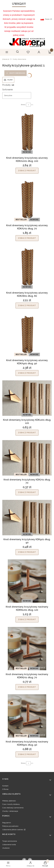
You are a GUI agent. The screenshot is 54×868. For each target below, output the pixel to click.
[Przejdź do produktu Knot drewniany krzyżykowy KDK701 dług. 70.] (27, 458)
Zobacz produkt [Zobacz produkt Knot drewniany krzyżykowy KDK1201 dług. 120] (27, 433)
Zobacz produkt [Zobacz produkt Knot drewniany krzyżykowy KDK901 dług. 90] (27, 552)
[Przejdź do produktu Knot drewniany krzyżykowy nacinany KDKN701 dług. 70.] (27, 649)
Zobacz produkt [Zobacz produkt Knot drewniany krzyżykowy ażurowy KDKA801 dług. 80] (27, 306)
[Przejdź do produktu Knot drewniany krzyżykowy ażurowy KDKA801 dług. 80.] (27, 267)
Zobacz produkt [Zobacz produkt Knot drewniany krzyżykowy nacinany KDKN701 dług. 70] (27, 687)
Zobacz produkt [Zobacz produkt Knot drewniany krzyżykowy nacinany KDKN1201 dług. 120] (27, 620)
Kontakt (5, 786)
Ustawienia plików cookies (13, 830)
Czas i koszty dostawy (11, 804)
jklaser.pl (6, 59)
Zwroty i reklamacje (10, 811)
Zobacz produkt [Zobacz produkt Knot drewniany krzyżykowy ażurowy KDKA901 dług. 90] (27, 373)
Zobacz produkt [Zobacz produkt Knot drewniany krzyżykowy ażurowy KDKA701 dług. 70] (27, 238)
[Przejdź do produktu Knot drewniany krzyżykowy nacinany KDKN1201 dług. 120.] (27, 581)
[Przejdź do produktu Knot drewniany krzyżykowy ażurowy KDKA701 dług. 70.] (27, 200)
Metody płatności (9, 801)
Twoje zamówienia (10, 841)
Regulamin (7, 823)
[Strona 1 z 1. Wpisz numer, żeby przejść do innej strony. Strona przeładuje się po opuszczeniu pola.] (28, 105)
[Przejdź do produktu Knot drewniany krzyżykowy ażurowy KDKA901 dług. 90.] (27, 335)
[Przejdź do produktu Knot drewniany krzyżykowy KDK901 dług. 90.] (27, 518)
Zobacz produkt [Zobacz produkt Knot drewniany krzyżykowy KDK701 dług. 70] (27, 492)
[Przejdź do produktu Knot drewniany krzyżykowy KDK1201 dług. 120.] (27, 398)
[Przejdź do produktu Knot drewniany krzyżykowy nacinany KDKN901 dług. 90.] (27, 716)
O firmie (5, 789)
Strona (23, 105)
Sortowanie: (8, 90)
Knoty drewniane (19, 59)
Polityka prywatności (10, 826)
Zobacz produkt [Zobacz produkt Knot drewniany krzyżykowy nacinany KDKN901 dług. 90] (27, 754)
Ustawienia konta (9, 845)
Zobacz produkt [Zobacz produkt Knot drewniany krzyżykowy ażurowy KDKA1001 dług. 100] (27, 171)
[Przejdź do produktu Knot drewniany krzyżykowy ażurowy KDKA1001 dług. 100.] (27, 132)
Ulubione (6, 848)
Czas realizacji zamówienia (13, 808)
